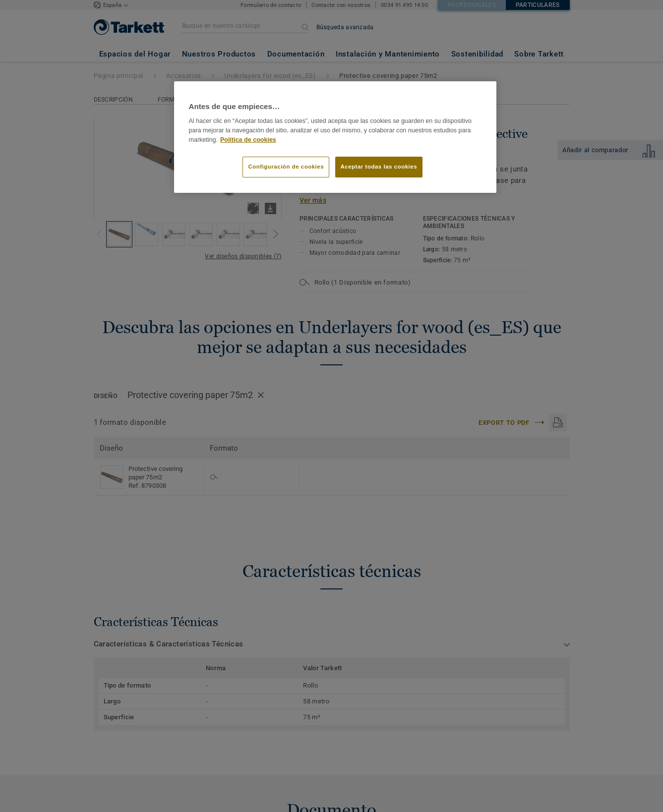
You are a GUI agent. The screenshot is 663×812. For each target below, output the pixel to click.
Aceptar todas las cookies (379, 167)
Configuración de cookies (286, 167)
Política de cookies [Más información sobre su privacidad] (248, 140)
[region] (335, 137)
